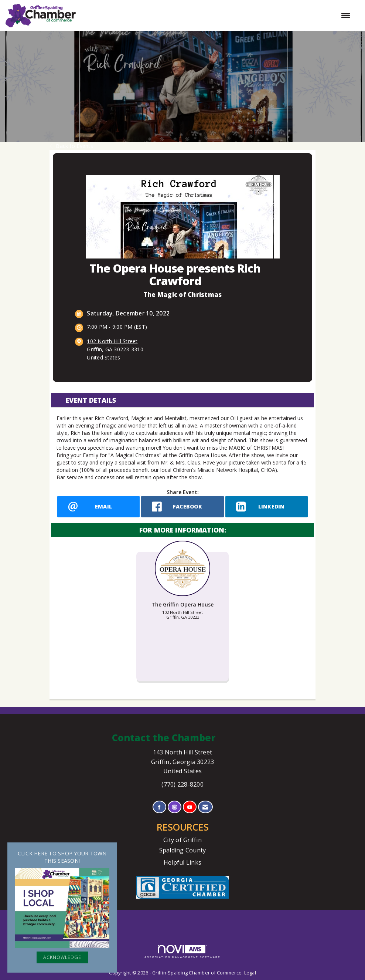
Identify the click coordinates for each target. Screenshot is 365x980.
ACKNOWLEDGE (62, 957)
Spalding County (183, 850)
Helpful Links (182, 862)
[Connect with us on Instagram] (175, 807)
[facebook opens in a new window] (182, 507)
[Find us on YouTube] (190, 807)
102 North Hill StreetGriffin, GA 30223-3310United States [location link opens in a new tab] (115, 349)
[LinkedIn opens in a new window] (267, 507)
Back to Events (71, 146)
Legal (250, 973)
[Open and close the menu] (217, 16)
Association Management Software (182, 952)
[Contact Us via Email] (205, 807)
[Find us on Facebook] (159, 807)
